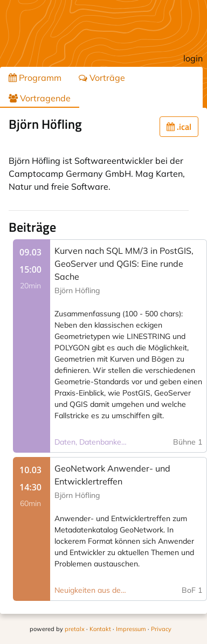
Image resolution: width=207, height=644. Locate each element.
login (193, 58)
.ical (179, 127)
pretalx (75, 629)
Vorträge (102, 78)
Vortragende (40, 98)
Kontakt (100, 629)
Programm (35, 78)
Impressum (131, 629)
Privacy (161, 629)
